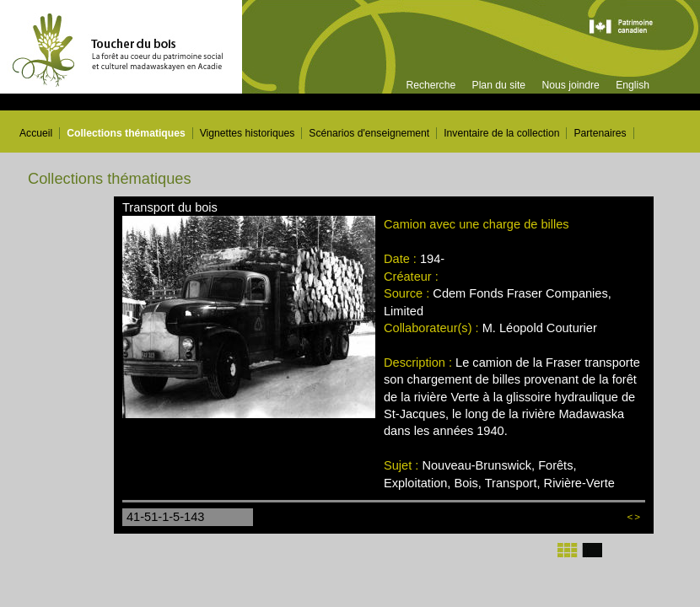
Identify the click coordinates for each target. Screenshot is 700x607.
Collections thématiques (126, 133)
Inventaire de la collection (501, 133)
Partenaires (600, 133)
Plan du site (499, 85)
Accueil (36, 133)
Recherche (431, 85)
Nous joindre (570, 85)
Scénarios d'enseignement (369, 133)
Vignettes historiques (248, 133)
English (633, 85)
